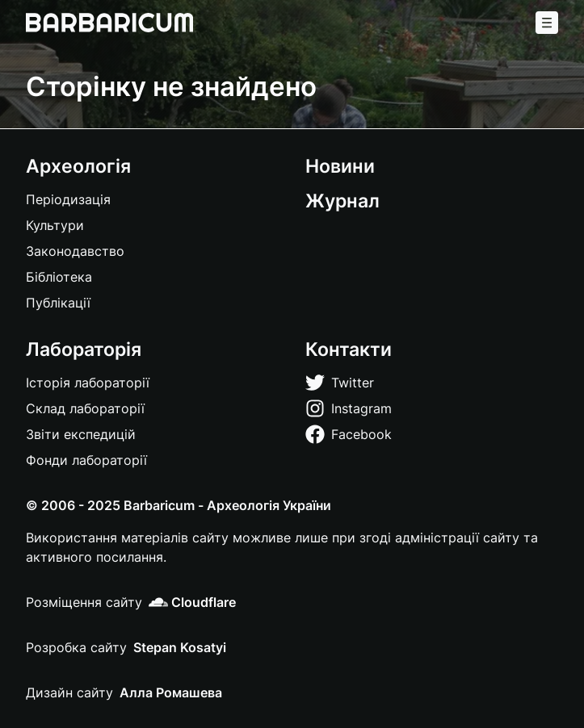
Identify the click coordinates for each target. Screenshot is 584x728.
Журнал (342, 201)
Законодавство (75, 251)
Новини (340, 166)
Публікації (58, 303)
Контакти (349, 349)
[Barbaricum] (109, 23)
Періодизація (68, 199)
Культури (55, 225)
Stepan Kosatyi (180, 647)
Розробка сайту (76, 647)
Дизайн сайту (69, 692)
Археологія (78, 166)
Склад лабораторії (85, 408)
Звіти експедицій (81, 434)
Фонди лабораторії (86, 460)
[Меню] (547, 23)
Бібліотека (59, 277)
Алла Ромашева (171, 692)
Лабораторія (84, 349)
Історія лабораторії (88, 383)
